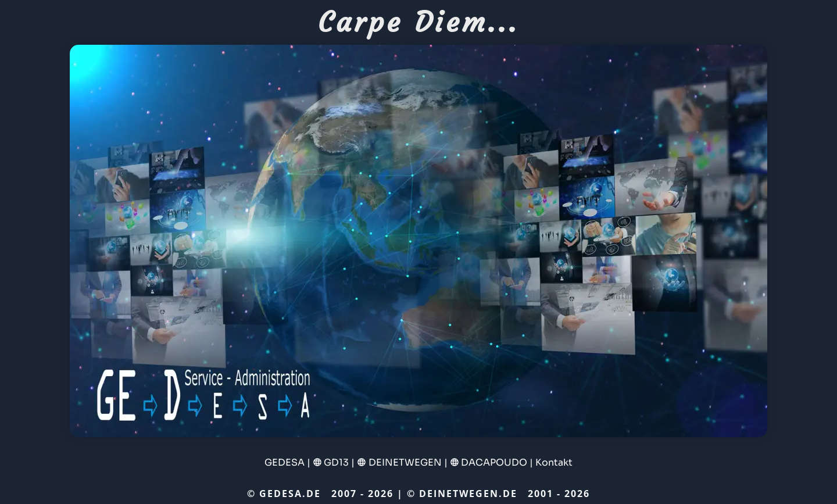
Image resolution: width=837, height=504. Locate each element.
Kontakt (554, 462)
